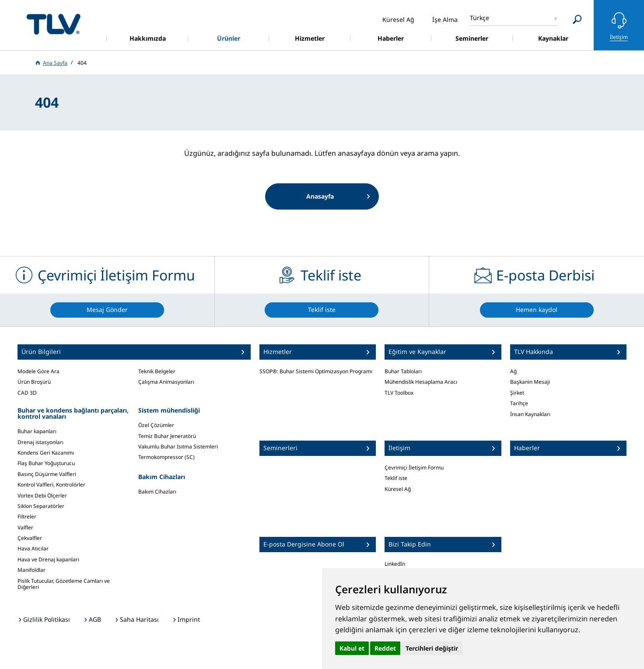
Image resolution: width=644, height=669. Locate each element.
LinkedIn (395, 564)
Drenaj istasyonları (40, 442)
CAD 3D (27, 393)
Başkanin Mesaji (530, 382)
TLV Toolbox (399, 393)
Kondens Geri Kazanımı (46, 453)
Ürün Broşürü (34, 382)
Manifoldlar (31, 570)
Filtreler (27, 517)
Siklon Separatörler (41, 506)
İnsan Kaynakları (530, 414)
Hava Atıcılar (33, 548)
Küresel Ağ (398, 489)
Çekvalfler (30, 538)
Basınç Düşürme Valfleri (47, 474)
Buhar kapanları (37, 431)
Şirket (517, 393)
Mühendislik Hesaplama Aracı (421, 382)
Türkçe (479, 18)
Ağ (513, 371)
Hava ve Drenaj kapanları (48, 559)
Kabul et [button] (352, 648)
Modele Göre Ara (38, 371)
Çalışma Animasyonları (166, 382)
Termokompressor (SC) (166, 457)
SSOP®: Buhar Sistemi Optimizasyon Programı (316, 371)
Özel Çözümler (156, 425)
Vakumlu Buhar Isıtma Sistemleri (178, 447)
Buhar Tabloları (403, 371)
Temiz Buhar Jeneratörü (167, 436)
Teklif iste (396, 478)
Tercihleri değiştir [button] (432, 648)
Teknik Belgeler (157, 371)
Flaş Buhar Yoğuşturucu (46, 463)
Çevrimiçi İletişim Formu (414, 468)
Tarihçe (519, 403)
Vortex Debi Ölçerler (42, 496)
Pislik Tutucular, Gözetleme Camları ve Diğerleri (64, 584)
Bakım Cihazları (157, 492)
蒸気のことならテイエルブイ (53, 24)
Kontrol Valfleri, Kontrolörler (51, 485)
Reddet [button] (385, 648)
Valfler (25, 527)
